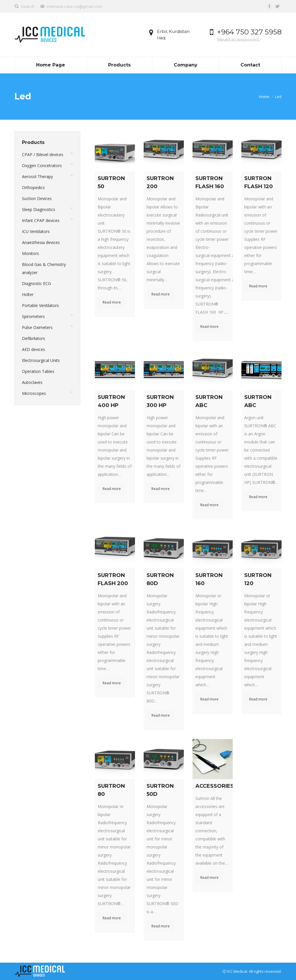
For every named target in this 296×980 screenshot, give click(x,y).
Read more (112, 302)
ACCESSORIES (215, 786)
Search (28, 6)
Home (264, 97)
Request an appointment (239, 39)
